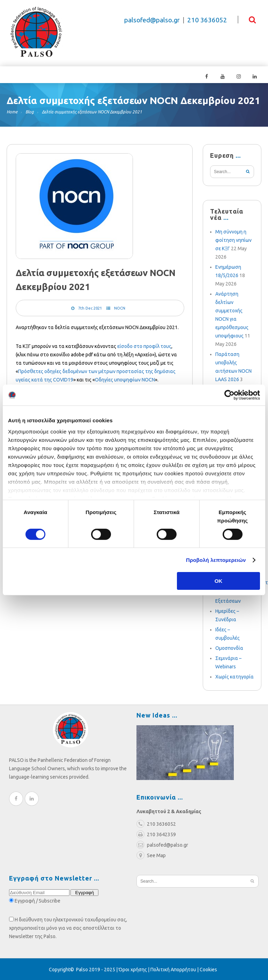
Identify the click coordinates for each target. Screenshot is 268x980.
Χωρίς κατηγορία (234, 676)
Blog (30, 111)
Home (12, 111)
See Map (151, 855)
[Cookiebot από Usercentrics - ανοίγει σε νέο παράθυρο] (229, 395)
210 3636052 (207, 20)
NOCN (120, 307)
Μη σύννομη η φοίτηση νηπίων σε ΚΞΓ (233, 239)
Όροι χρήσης (133, 969)
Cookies (208, 969)
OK (219, 581)
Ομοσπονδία (229, 647)
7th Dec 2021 (90, 307)
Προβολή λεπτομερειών (216, 560)
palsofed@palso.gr (152, 20)
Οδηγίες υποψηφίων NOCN (125, 379)
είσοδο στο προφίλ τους (144, 346)
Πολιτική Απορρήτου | (175, 969)
